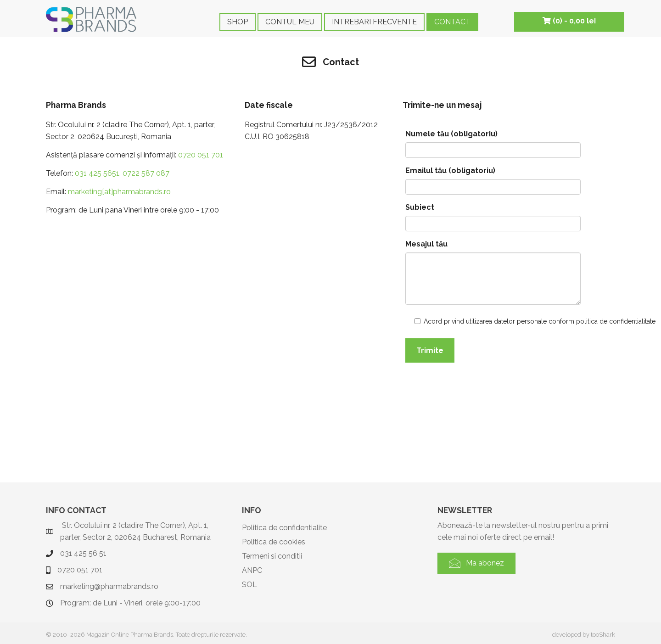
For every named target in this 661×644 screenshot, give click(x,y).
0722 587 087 (145, 173)
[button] (476, 563)
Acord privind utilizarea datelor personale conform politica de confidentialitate (466, 321)
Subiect (420, 207)
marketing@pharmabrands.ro (109, 586)
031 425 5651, (98, 173)
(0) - (569, 21)
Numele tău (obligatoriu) (451, 134)
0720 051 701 (201, 155)
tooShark (603, 635)
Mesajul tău (426, 244)
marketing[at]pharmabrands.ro (119, 192)
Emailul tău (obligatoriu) (450, 171)
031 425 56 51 (83, 553)
